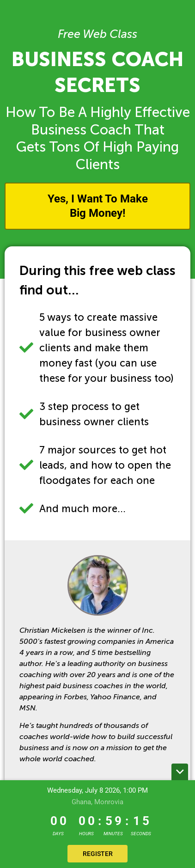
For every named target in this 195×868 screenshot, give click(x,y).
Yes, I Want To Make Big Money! (98, 206)
